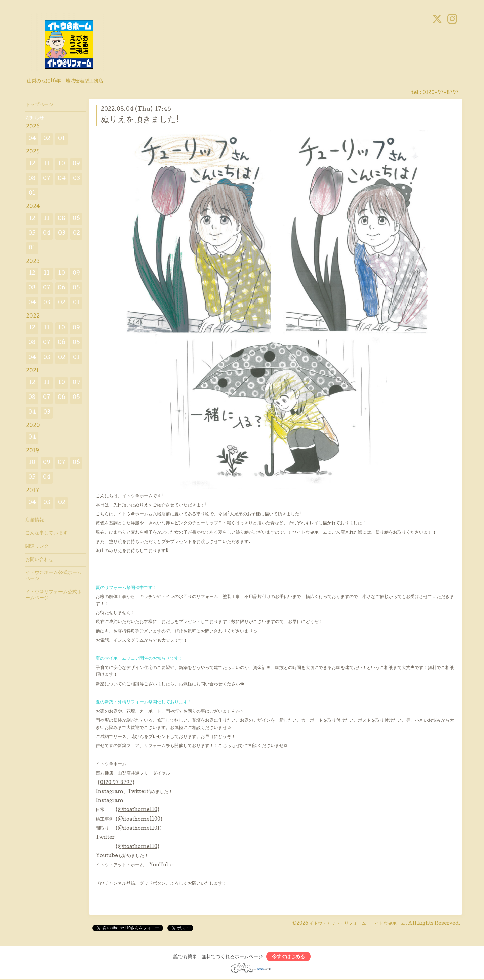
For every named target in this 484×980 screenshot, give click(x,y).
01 (62, 139)
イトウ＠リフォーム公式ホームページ (53, 595)
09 (76, 164)
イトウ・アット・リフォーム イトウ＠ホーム (357, 924)
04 (32, 139)
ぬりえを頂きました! (140, 120)
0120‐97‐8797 (116, 783)
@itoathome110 (137, 810)
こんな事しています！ (49, 533)
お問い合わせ (39, 560)
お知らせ (35, 118)
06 (76, 219)
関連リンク (37, 547)
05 (32, 234)
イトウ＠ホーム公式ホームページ (53, 576)
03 (76, 179)
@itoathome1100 (139, 820)
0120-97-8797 (441, 93)
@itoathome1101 (139, 829)
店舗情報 (35, 520)
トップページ (39, 105)
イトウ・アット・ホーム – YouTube (134, 865)
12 (32, 164)
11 (47, 164)
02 (47, 139)
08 (32, 179)
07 (47, 179)
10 (62, 164)
